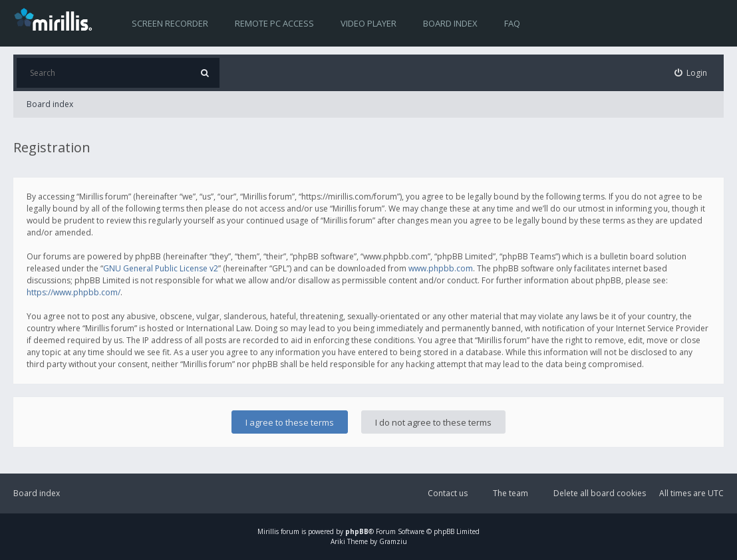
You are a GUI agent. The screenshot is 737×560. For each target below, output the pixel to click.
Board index (450, 23)
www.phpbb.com (441, 268)
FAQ (512, 23)
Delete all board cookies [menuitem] (600, 493)
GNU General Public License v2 (161, 268)
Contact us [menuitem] (448, 493)
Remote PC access (274, 23)
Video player (368, 23)
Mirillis (268, 531)
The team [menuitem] (511, 493)
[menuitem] (691, 73)
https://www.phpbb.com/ (74, 292)
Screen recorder (170, 23)
